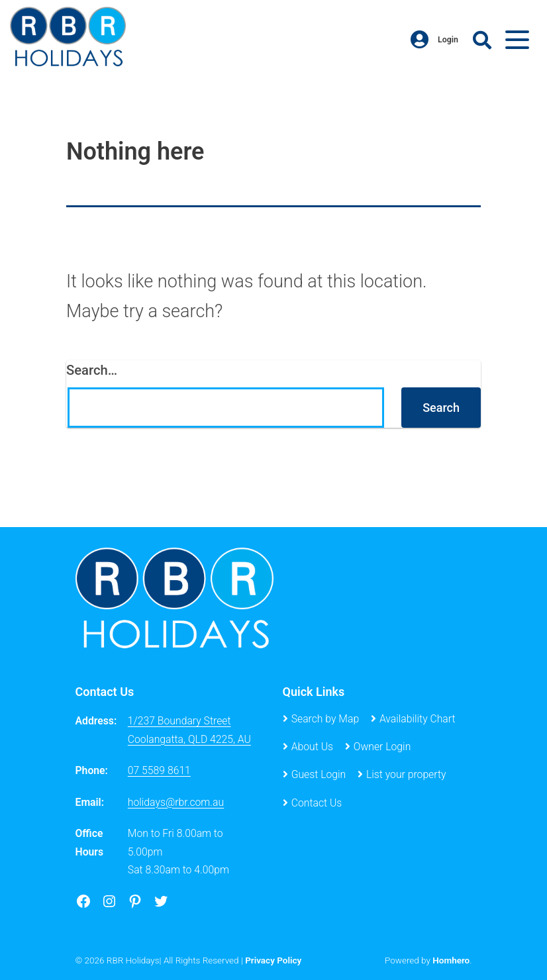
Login (434, 40)
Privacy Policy (273, 960)
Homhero (451, 960)
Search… (92, 370)
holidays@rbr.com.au (176, 802)
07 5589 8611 (159, 770)
